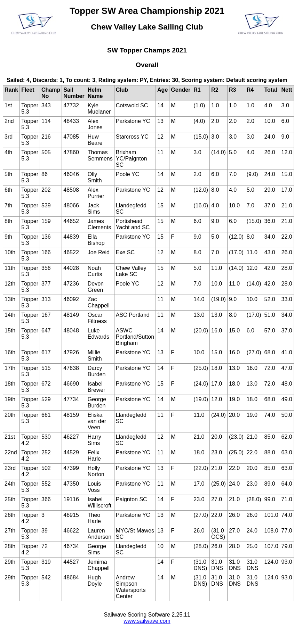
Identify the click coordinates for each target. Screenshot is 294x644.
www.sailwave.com (147, 621)
